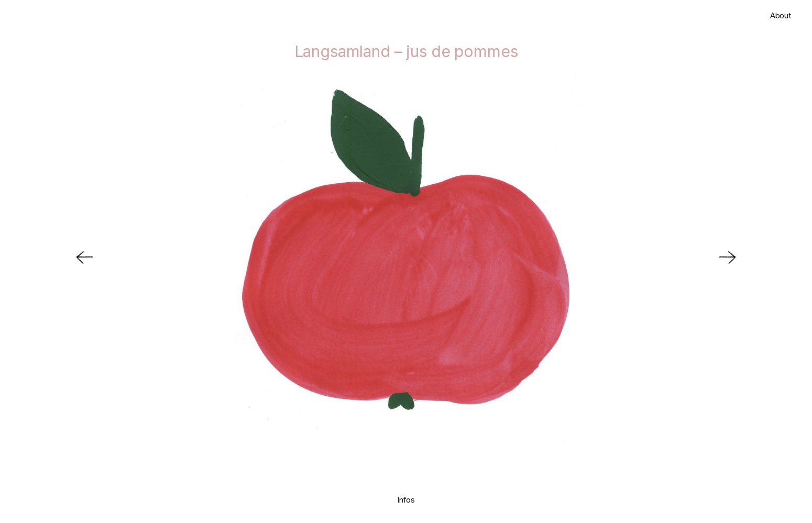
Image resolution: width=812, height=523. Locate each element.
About (781, 15)
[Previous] (79, 260)
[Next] (733, 260)
